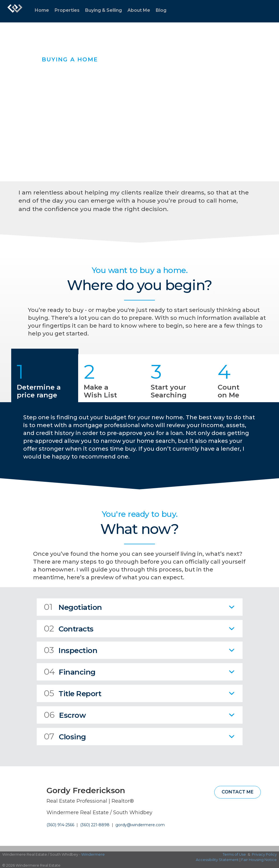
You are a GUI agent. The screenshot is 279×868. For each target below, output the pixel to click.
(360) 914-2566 (60, 825)
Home (42, 10)
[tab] (140, 607)
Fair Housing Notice (259, 860)
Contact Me (238, 792)
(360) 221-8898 (95, 825)
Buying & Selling (104, 10)
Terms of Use (234, 854)
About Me (139, 10)
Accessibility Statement (217, 860)
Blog (161, 10)
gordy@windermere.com (140, 825)
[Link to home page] (15, 11)
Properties (67, 10)
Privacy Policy (264, 854)
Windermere (93, 854)
